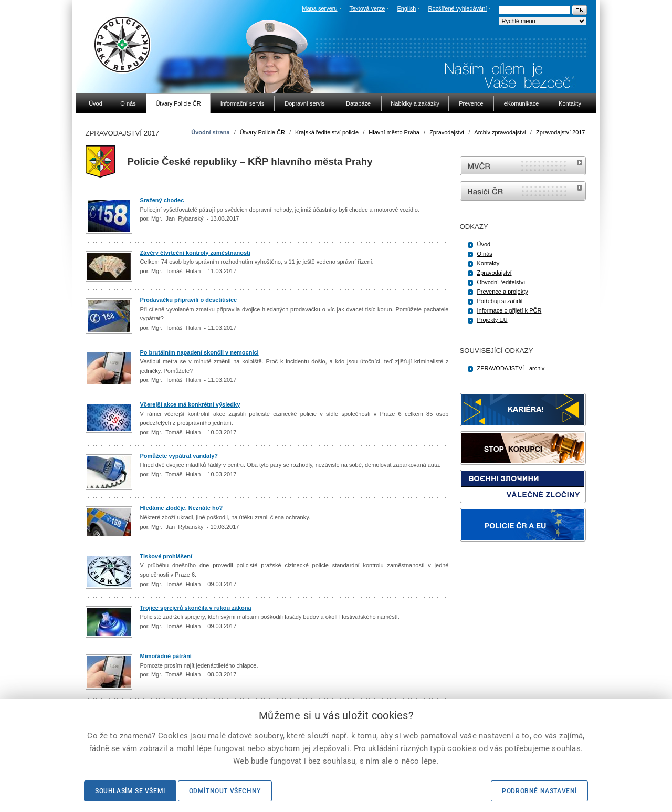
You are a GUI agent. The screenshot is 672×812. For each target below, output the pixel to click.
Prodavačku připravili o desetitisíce (189, 300)
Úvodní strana (210, 132)
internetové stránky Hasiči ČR (523, 191)
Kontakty (489, 263)
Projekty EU (492, 320)
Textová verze (367, 8)
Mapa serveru (319, 8)
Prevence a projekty (503, 292)
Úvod (484, 244)
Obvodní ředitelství (501, 282)
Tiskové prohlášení (166, 556)
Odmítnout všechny (225, 791)
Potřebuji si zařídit (500, 301)
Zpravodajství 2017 (561, 132)
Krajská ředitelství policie (327, 132)
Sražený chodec (162, 200)
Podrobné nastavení (539, 791)
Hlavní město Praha (394, 132)
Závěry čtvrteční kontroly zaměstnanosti (195, 253)
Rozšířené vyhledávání (458, 8)
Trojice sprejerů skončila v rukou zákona (196, 608)
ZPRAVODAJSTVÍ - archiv (511, 368)
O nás (485, 254)
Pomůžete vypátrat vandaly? (179, 456)
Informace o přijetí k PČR (510, 310)
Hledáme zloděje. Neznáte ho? (182, 508)
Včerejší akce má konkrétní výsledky (190, 404)
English (406, 8)
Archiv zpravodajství (500, 132)
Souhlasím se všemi (130, 791)
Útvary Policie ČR (262, 132)
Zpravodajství (447, 132)
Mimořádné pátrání (166, 656)
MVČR (523, 166)
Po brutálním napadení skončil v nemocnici (199, 352)
